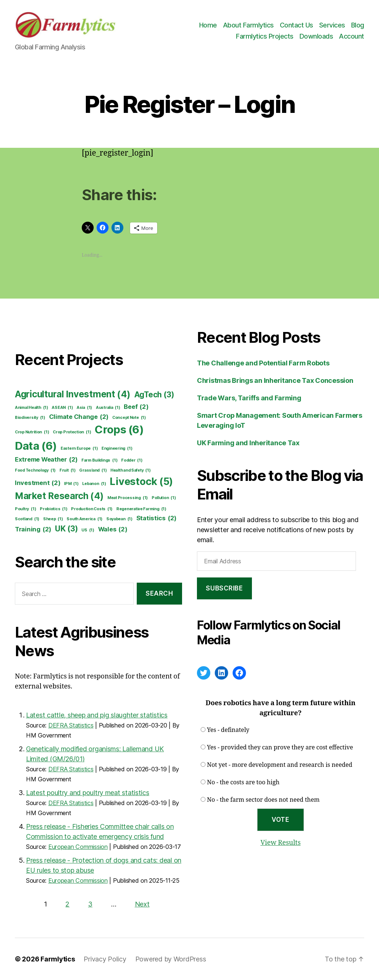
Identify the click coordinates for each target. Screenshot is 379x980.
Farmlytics (58, 959)
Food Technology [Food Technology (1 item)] (35, 471)
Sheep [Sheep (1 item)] (53, 519)
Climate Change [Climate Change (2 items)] (79, 417)
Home (208, 25)
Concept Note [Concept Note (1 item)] (129, 418)
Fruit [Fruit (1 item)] (68, 471)
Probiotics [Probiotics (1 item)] (54, 509)
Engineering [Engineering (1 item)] (117, 449)
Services (332, 25)
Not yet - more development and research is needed (280, 765)
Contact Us (297, 25)
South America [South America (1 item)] (85, 519)
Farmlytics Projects (265, 36)
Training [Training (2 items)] (33, 529)
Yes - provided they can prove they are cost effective (280, 748)
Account (352, 36)
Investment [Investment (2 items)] (38, 483)
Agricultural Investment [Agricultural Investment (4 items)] (73, 394)
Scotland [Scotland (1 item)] (27, 519)
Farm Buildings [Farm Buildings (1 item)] (99, 460)
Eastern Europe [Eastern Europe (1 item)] (79, 449)
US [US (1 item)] (88, 530)
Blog (358, 25)
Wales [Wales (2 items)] (113, 529)
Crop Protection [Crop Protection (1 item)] (72, 432)
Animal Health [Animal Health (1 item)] (32, 408)
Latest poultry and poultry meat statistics (88, 793)
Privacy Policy (105, 959)
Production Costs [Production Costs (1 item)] (92, 509)
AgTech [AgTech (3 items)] (154, 395)
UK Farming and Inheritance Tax (248, 443)
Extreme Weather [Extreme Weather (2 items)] (46, 460)
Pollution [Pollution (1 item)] (164, 498)
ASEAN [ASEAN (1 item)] (62, 408)
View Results (281, 843)
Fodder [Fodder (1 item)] (132, 460)
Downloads (316, 36)
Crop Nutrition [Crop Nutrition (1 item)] (32, 432)
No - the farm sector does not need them (263, 800)
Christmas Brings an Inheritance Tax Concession (275, 380)
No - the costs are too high (243, 782)
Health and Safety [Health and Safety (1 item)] (131, 471)
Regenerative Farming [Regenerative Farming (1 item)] (141, 509)
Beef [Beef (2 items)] (136, 407)
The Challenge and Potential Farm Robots (263, 363)
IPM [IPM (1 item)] (71, 484)
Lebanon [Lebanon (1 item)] (94, 484)
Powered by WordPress (171, 959)
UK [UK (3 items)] (67, 529)
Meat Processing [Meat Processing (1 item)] (128, 498)
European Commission (78, 847)
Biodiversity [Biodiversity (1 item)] (30, 418)
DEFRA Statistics (71, 725)
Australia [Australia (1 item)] (108, 408)
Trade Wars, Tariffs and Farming (249, 398)
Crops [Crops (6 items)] (119, 430)
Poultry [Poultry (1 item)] (25, 509)
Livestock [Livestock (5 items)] (141, 482)
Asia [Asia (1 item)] (84, 408)
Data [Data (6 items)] (36, 446)
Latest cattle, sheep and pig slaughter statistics (97, 715)
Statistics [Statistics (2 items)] (157, 518)
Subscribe (224, 588)
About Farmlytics (248, 25)
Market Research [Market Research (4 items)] (59, 496)
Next (142, 904)
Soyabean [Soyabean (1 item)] (119, 519)
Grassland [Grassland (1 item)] (93, 471)
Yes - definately (228, 730)
